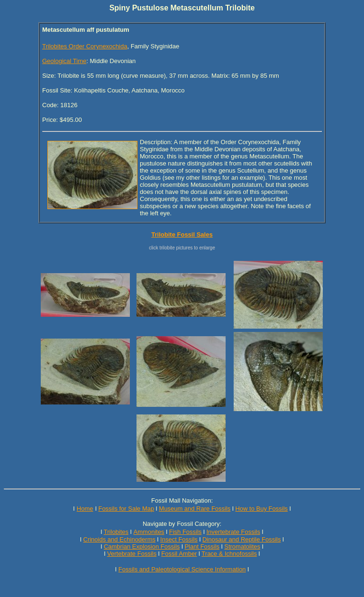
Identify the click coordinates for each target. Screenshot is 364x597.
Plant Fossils (202, 546)
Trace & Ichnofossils (229, 554)
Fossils (147, 554)
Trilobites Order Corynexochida (85, 46)
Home (85, 509)
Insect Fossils (179, 539)
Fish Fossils (186, 532)
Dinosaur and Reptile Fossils (241, 539)
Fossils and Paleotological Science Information (182, 569)
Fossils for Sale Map (126, 509)
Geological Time (64, 61)
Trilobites (116, 532)
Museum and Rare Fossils (195, 509)
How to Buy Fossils (261, 509)
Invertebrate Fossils (233, 532)
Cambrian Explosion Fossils (142, 546)
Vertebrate (121, 554)
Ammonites (149, 532)
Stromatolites (242, 546)
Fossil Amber (179, 554)
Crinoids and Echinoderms (119, 539)
